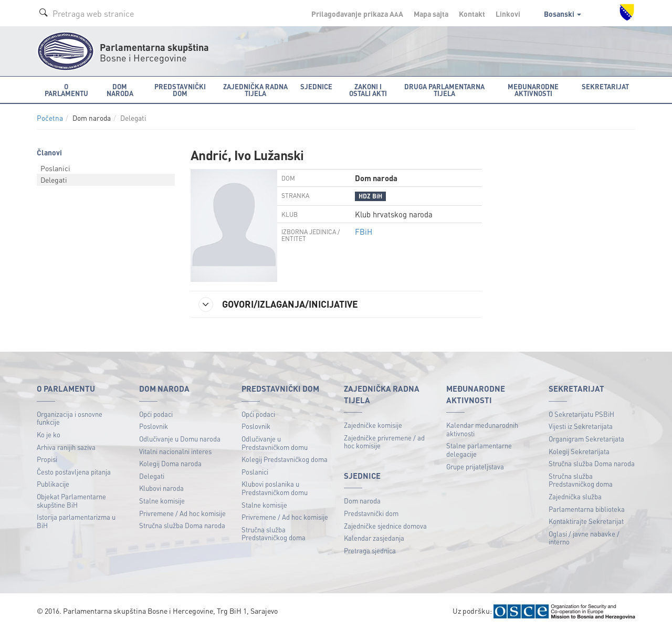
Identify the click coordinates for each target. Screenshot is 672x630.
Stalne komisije (162, 501)
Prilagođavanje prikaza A (357, 14)
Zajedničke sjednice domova (385, 526)
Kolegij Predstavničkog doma (285, 459)
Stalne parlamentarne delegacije (479, 450)
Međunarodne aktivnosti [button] (533, 90)
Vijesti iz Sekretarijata (581, 426)
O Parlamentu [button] (66, 90)
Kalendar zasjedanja (374, 538)
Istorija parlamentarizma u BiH (76, 521)
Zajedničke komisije (373, 425)
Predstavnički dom (371, 513)
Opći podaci (156, 414)
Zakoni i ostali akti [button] (368, 90)
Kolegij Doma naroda (170, 463)
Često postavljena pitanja (74, 472)
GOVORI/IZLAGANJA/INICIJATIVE (278, 304)
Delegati (54, 180)
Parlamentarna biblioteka (587, 509)
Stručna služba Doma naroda (182, 525)
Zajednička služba (575, 496)
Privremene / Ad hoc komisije (182, 513)
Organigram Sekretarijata (586, 439)
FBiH (364, 232)
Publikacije (53, 484)
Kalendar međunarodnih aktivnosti (482, 429)
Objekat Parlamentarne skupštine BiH (71, 501)
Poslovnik (154, 426)
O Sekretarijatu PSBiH (581, 414)
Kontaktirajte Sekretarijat (586, 521)
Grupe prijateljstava (475, 466)
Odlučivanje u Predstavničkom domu (275, 443)
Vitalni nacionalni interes (175, 451)
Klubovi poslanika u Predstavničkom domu (275, 488)
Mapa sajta (431, 14)
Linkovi (508, 14)
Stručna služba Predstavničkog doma (274, 534)
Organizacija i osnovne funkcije (70, 418)
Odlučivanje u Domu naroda (180, 439)
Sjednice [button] (316, 86)
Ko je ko (49, 434)
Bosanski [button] (563, 14)
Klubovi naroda (161, 488)
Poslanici (55, 168)
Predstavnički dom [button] (180, 90)
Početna (50, 118)
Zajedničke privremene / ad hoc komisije (384, 442)
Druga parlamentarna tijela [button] (444, 90)
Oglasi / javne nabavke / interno (584, 538)
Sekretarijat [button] (605, 86)
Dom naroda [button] (120, 90)
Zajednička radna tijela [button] (255, 90)
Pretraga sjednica (370, 550)
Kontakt (472, 14)
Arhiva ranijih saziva (66, 447)
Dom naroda (362, 501)
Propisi (47, 459)
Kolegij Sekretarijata (579, 451)
